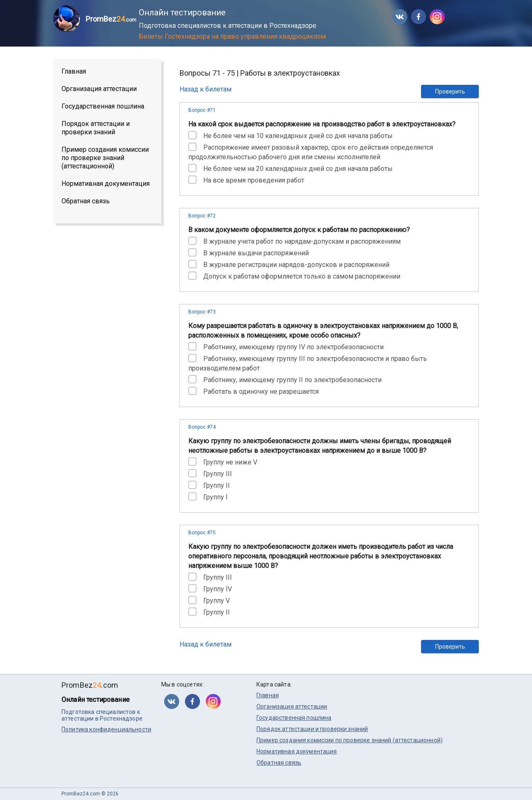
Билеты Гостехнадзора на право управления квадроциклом (232, 36)
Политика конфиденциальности (106, 729)
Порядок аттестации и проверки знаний (96, 128)
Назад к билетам (206, 89)
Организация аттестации (99, 89)
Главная (74, 71)
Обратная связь (86, 201)
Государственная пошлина (103, 106)
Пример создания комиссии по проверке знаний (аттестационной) (105, 158)
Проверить (450, 91)
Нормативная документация (106, 184)
